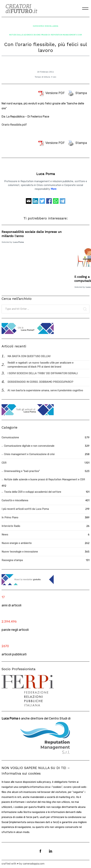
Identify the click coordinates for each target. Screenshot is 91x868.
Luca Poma (46, 174)
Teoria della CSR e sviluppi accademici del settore (33, 492)
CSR (4, 463)
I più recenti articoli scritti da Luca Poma (25, 509)
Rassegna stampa (12, 560)
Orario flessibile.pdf (14, 125)
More (54, 189)
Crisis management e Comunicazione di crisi (29, 454)
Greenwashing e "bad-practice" (22, 471)
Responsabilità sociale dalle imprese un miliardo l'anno (32, 234)
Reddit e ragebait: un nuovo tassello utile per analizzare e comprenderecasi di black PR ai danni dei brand (40, 365)
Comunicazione (10, 438)
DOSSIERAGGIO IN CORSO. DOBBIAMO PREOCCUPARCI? (40, 382)
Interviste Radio (11, 526)
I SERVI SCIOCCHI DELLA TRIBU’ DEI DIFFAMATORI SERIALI (43, 373)
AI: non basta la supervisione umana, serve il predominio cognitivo (45, 391)
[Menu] (85, 9)
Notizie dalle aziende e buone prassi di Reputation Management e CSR (45, 35)
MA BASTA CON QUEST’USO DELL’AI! (29, 356)
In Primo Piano (10, 518)
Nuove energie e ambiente (17, 543)
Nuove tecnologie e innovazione (20, 552)
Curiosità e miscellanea (46, 26)
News (5, 535)
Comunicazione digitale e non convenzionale (29, 446)
